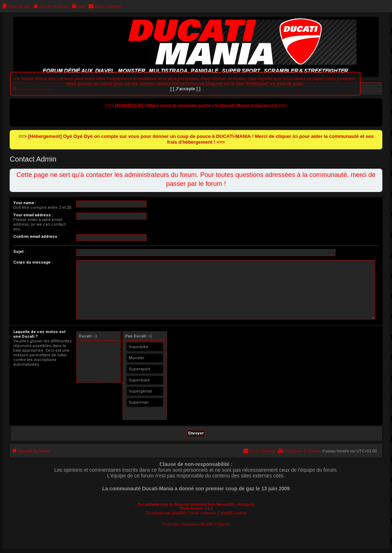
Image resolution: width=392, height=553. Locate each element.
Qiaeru (224, 524)
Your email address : (33, 215)
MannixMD (225, 504)
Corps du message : (33, 262)
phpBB (178, 513)
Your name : (25, 203)
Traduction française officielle (187, 524)
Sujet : (20, 252)
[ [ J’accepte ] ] (185, 89)
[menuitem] (16, 6)
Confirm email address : (36, 237)
